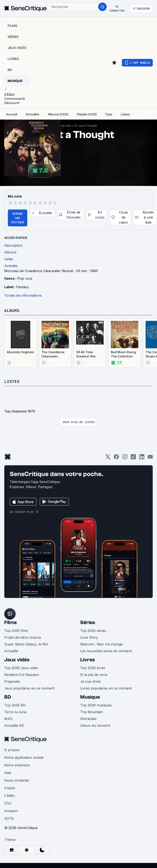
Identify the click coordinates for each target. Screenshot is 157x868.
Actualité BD (14, 725)
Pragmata (12, 681)
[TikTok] (133, 458)
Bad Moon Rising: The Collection (124, 354)
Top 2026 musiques (96, 705)
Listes (12, 381)
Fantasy (22, 287)
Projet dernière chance (23, 637)
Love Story (89, 637)
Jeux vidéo (17, 660)
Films (10, 622)
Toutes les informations (23, 295)
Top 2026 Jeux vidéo (21, 668)
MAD (8, 719)
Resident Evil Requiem (22, 675)
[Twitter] (108, 458)
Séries (88, 622)
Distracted (88, 719)
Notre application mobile (24, 757)
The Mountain (92, 712)
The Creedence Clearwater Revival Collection (55, 354)
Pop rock (65, 126)
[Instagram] (125, 458)
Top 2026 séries (93, 631)
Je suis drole (90, 681)
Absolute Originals (20, 352)
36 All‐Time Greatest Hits (86, 354)
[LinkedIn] (142, 458)
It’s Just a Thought (86, 126)
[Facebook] (116, 458)
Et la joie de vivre (94, 675)
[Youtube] (150, 458)
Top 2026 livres (93, 668)
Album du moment (95, 725)
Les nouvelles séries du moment (106, 651)
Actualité (11, 651)
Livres (87, 660)
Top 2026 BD (15, 705)
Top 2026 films (16, 631)
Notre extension (17, 765)
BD (8, 697)
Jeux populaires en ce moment (29, 688)
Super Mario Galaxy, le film (26, 644)
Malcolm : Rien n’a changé (101, 644)
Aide (8, 773)
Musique (90, 697)
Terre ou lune (15, 712)
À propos (12, 750)
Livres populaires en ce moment (106, 688)
